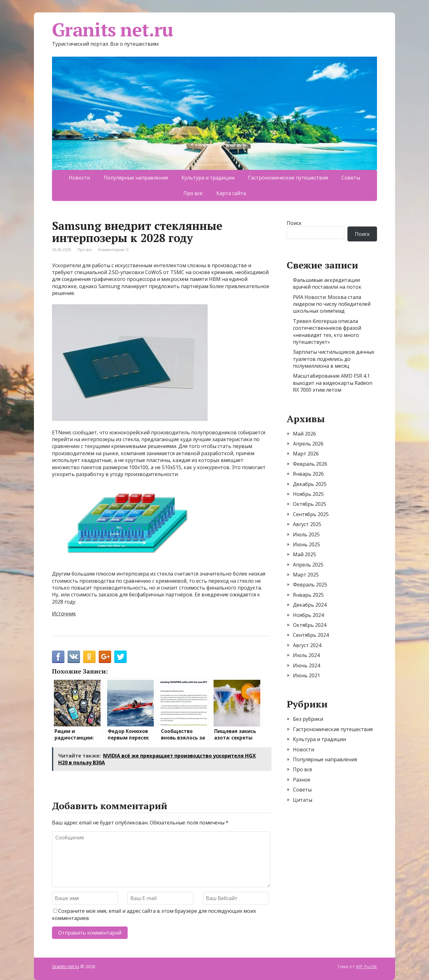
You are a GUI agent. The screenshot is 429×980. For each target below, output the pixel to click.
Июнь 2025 (306, 544)
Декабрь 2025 (310, 484)
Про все (193, 193)
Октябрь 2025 (310, 504)
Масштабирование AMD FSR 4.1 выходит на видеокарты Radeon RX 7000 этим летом (333, 383)
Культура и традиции (208, 178)
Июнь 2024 (306, 665)
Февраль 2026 (310, 464)
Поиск (294, 223)
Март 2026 (306, 454)
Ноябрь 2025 (308, 494)
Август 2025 (307, 524)
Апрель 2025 (308, 565)
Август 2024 (307, 645)
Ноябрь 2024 (308, 615)
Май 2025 (304, 554)
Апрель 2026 (308, 444)
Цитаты (303, 800)
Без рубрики (308, 719)
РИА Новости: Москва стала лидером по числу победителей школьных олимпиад (332, 304)
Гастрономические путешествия (288, 178)
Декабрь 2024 (310, 605)
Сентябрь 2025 (311, 514)
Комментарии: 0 (113, 250)
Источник (64, 614)
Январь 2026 (308, 474)
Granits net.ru (113, 30)
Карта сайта (231, 193)
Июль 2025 (306, 534)
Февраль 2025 (310, 585)
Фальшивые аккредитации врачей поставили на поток (327, 283)
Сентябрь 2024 (311, 635)
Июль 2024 (306, 655)
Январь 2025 (308, 595)
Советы (351, 178)
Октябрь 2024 (310, 625)
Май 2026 (304, 434)
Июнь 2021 (306, 675)
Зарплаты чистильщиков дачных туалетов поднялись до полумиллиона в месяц (334, 359)
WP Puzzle (366, 966)
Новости (79, 178)
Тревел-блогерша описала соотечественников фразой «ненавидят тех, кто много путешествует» (327, 331)
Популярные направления (136, 178)
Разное (302, 780)
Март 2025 (306, 575)
